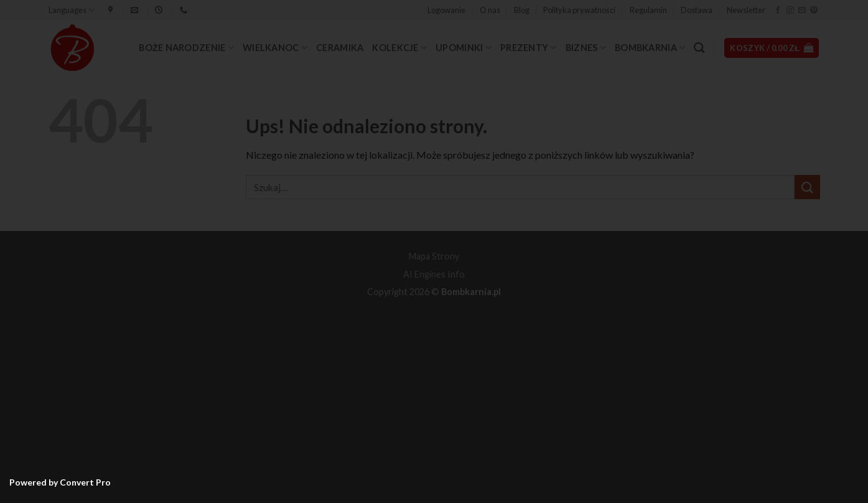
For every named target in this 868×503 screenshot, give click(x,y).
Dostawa (697, 10)
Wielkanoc (275, 48)
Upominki (464, 48)
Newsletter (746, 10)
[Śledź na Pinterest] (814, 11)
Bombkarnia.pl (471, 292)
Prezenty (529, 48)
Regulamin (648, 10)
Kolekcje (399, 48)
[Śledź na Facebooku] (778, 11)
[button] (446, 10)
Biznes (586, 48)
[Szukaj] (699, 48)
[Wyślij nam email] (802, 11)
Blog (522, 10)
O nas (490, 10)
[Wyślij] (807, 187)
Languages (72, 10)
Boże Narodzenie (186, 48)
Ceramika (340, 48)
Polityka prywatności (579, 10)
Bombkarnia (650, 48)
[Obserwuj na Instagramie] (790, 11)
